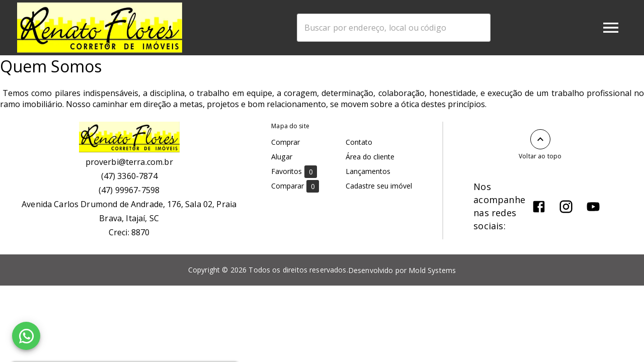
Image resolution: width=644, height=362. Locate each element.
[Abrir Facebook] (539, 207)
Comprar (286, 142)
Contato (359, 142)
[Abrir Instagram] (566, 207)
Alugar (282, 157)
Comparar (295, 186)
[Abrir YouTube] (593, 207)
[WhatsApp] (26, 336)
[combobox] (394, 28)
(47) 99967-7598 (129, 190)
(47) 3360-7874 (129, 176)
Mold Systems (432, 270)
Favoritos (294, 171)
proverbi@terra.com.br (129, 162)
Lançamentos (368, 171)
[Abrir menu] (611, 28)
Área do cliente (370, 157)
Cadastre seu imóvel (379, 186)
